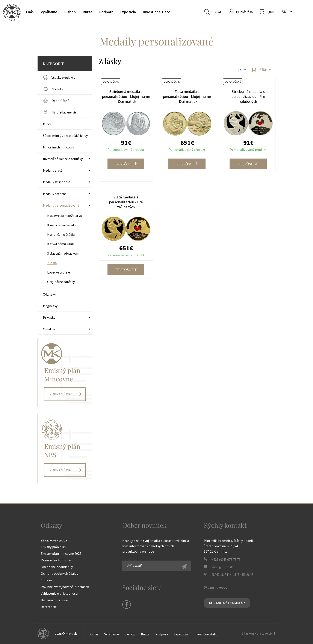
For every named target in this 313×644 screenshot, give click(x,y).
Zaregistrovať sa (189, 567)
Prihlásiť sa (244, 12)
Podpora (106, 12)
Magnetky (50, 306)
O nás (29, 12)
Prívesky (49, 317)
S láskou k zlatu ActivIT (259, 633)
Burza (88, 12)
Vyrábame (49, 12)
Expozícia (128, 12)
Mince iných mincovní (58, 147)
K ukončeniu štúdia (61, 234)
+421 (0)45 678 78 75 (226, 559)
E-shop (70, 12)
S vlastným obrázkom (63, 253)
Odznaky (49, 294)
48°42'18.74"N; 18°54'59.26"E (232, 574)
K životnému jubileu (62, 244)
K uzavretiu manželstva (64, 216)
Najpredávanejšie (64, 112)
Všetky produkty (63, 77)
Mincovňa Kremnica (12, 12)
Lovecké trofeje (59, 272)
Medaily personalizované (61, 205)
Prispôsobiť (126, 164)
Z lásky (52, 263)
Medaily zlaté (53, 170)
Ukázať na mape (220, 587)
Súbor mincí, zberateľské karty (65, 136)
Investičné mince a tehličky (63, 159)
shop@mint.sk (222, 567)
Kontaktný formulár (227, 603)
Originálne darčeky (61, 282)
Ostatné (49, 329)
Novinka (57, 89)
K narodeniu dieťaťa (62, 225)
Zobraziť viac (61, 394)
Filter (263, 70)
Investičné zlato (157, 12)
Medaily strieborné (57, 182)
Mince (47, 124)
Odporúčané (60, 101)
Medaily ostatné (55, 194)
